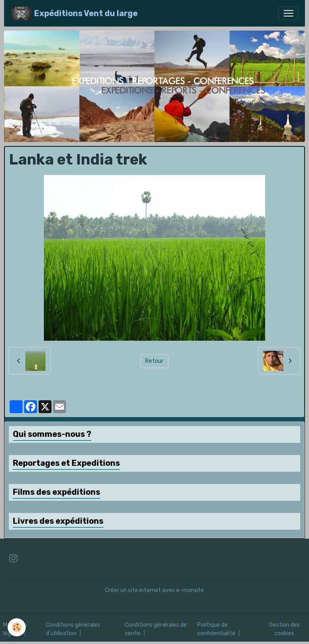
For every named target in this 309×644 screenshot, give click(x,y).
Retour (154, 361)
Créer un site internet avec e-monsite (154, 590)
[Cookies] (17, 627)
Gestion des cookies (284, 629)
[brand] (74, 13)
